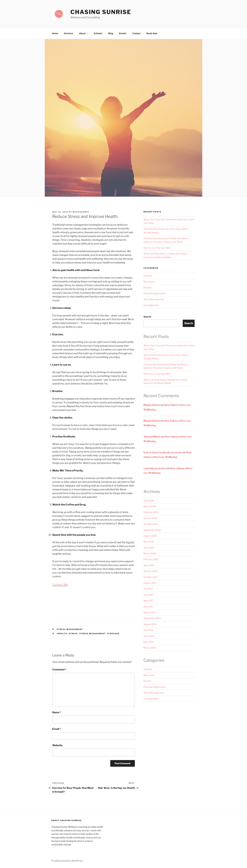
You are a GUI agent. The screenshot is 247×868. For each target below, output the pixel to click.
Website (57, 745)
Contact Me (60, 584)
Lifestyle (148, 276)
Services (69, 33)
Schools (98, 33)
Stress (73, 634)
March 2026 (150, 506)
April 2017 (149, 607)
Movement (149, 282)
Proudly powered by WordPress (67, 861)
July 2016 (148, 630)
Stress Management (70, 629)
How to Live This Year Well (157, 248)
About (84, 33)
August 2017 (150, 583)
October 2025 (151, 524)
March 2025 (150, 553)
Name (57, 712)
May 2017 (149, 601)
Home (55, 33)
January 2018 (150, 571)
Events (123, 33)
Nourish (147, 287)
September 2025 (152, 530)
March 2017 (150, 612)
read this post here (155, 468)
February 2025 (151, 559)
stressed (113, 634)
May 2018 (149, 565)
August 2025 (150, 536)
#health (62, 634)
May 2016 (149, 642)
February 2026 (151, 512)
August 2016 (150, 624)
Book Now (152, 33)
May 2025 (149, 542)
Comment (59, 670)
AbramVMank (152, 437)
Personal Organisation (155, 293)
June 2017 (149, 595)
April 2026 (149, 500)
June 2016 (149, 636)
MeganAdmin (81, 212)
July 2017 (148, 589)
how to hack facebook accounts (163, 452)
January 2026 (150, 518)
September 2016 (152, 618)
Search (147, 317)
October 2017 (151, 577)
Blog (111, 33)
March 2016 (150, 648)
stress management (93, 634)
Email (57, 729)
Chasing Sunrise (101, 12)
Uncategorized (151, 305)
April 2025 (149, 548)
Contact (136, 33)
